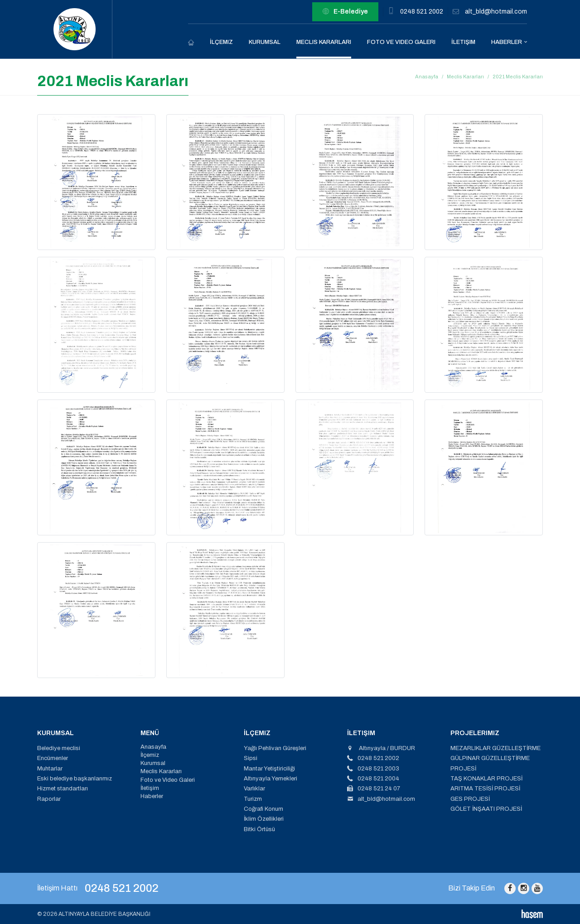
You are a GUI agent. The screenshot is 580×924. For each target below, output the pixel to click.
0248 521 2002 (422, 12)
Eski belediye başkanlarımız (75, 779)
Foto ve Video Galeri (401, 42)
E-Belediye (345, 12)
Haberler (507, 42)
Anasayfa (427, 77)
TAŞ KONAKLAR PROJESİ (486, 779)
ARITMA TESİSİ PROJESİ (485, 789)
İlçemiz (221, 42)
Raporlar (49, 799)
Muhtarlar (50, 769)
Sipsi (251, 758)
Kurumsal (265, 42)
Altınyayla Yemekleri (271, 779)
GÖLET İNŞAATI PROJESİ (486, 809)
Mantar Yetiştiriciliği (269, 769)
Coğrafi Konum (263, 809)
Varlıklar (254, 789)
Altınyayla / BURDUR (381, 748)
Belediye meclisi (59, 748)
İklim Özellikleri (264, 819)
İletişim (463, 42)
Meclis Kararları (324, 42)
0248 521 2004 (373, 779)
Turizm (253, 799)
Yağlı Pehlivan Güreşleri (275, 748)
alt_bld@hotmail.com (496, 12)
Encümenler (53, 758)
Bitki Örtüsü (259, 829)
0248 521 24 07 (374, 789)
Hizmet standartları (63, 789)
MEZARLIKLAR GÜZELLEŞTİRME (495, 748)
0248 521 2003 (373, 769)
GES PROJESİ (470, 799)
